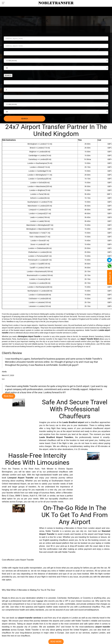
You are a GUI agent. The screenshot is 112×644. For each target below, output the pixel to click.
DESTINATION (9, 42)
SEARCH (8, 75)
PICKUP (7, 35)
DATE (6, 49)
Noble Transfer (69, 552)
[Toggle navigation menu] (4, 3)
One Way (30, 31)
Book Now (9, 396)
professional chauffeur (90, 607)
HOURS (7, 57)
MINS (6, 64)
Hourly (82, 31)
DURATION (8, 86)
